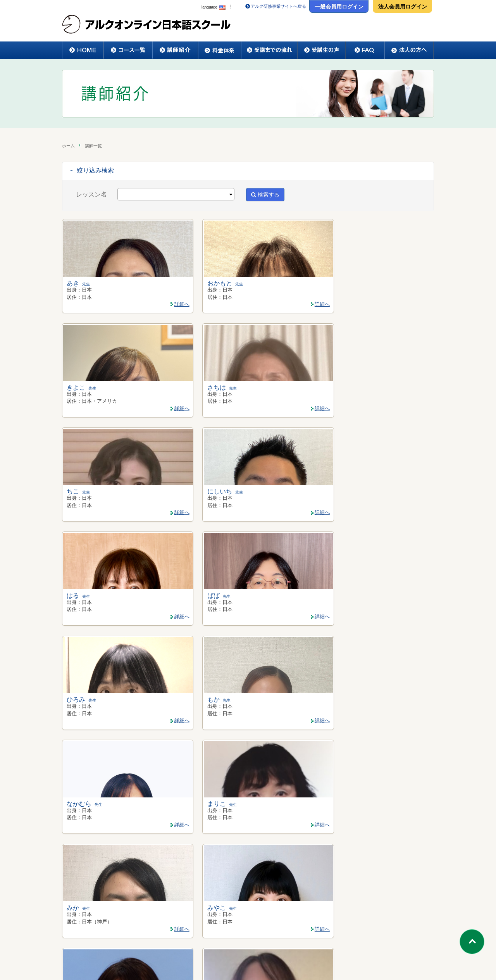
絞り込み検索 (95, 170)
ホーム (68, 146)
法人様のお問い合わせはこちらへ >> (248, 908)
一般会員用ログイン (339, 7)
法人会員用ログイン (403, 7)
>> (291, 855)
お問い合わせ (358, 959)
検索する (265, 195)
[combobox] (176, 194)
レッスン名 (91, 194)
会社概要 (207, 959)
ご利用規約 (247, 959)
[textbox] (122, 194)
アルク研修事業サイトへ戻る (278, 6)
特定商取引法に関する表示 (150, 959)
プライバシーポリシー (301, 959)
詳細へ (109, 303)
